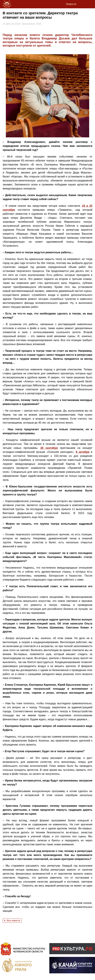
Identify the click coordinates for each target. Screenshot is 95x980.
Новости (71, 4)
